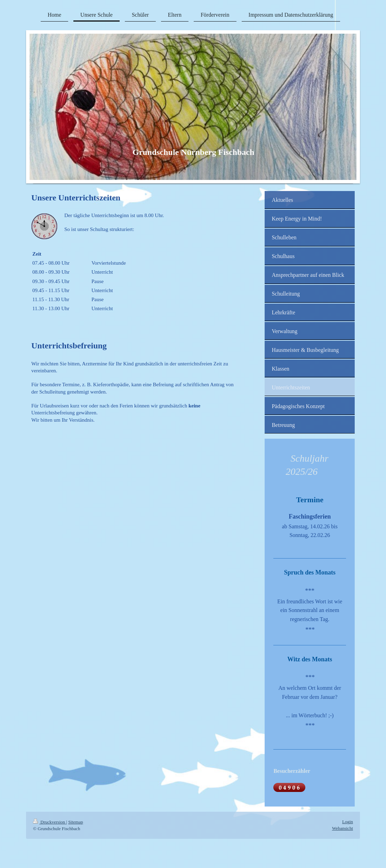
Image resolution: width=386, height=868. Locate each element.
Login (348, 822)
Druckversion (50, 822)
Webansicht (343, 828)
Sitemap (76, 822)
